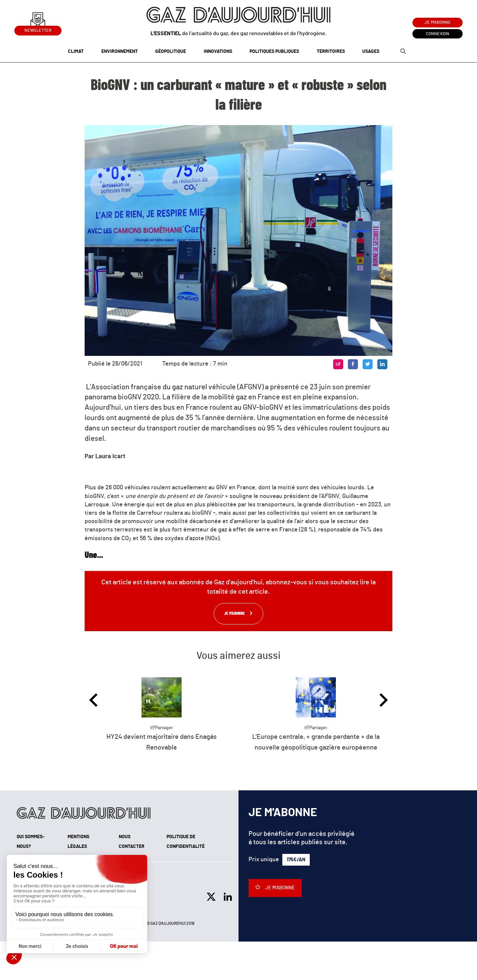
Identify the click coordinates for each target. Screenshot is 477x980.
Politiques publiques (274, 52)
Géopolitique (171, 52)
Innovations (218, 52)
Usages (371, 52)
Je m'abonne (438, 23)
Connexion (438, 34)
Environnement (120, 52)
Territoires (331, 52)
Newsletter (38, 29)
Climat (76, 52)
